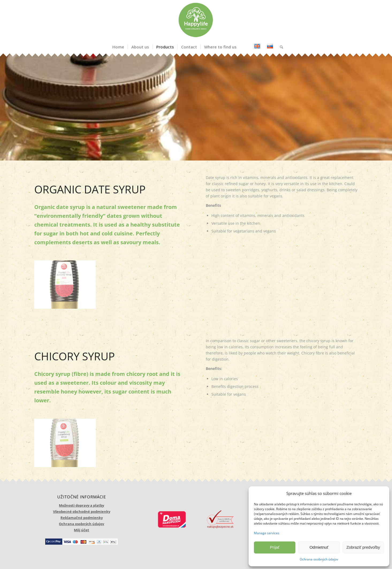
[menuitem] (118, 47)
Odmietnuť (319, 547)
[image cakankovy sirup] (67, 445)
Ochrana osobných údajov (319, 559)
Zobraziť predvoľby (363, 547)
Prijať (275, 547)
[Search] (280, 47)
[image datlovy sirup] (67, 287)
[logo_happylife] (196, 20)
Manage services (267, 533)
